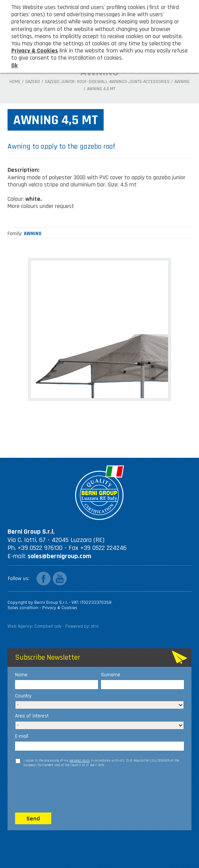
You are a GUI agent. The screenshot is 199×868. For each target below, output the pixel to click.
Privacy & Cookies (60, 608)
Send (33, 819)
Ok (15, 65)
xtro (95, 626)
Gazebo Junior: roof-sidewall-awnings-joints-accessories (107, 82)
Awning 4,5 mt (101, 89)
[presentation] (72, 790)
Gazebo (33, 82)
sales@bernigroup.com (59, 556)
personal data (80, 760)
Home (15, 82)
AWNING (182, 82)
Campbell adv (48, 626)
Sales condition (24, 608)
